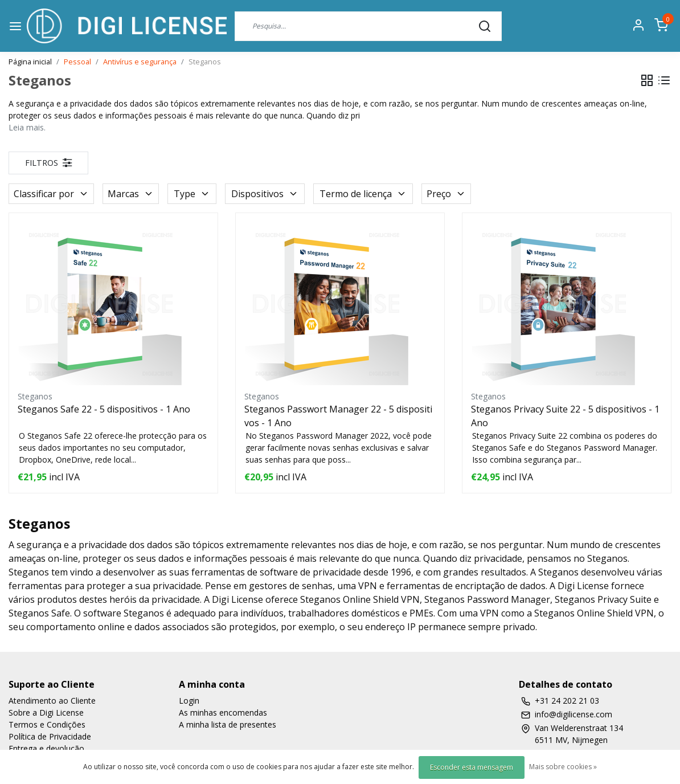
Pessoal (77, 62)
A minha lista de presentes (228, 724)
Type (192, 194)
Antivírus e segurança (140, 62)
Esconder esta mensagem (472, 767)
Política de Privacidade (50, 736)
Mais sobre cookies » (563, 767)
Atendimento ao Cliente (52, 701)
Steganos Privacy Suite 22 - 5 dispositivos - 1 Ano (565, 416)
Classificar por (51, 194)
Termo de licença (363, 194)
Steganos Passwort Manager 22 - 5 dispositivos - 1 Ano (338, 416)
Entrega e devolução (46, 748)
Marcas (131, 194)
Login (189, 701)
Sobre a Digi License (46, 712)
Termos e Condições (47, 724)
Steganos (205, 62)
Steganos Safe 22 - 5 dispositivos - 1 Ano (104, 409)
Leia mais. (27, 127)
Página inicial (30, 62)
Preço (446, 194)
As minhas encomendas (223, 712)
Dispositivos (265, 194)
